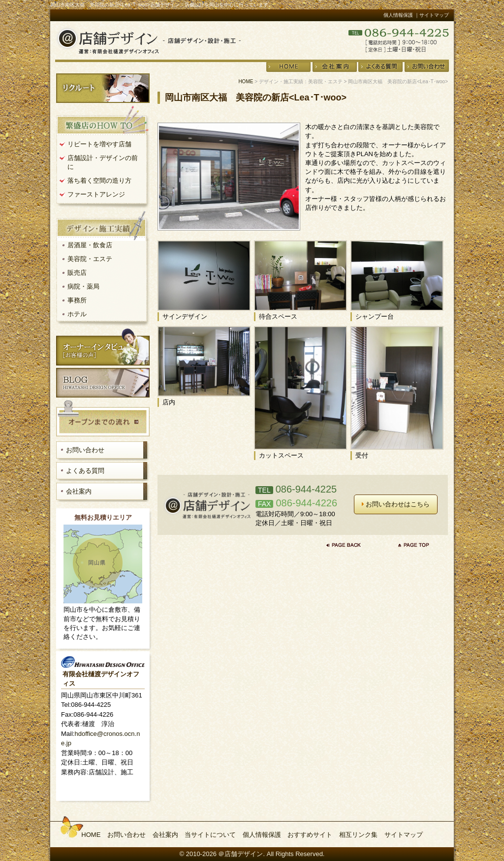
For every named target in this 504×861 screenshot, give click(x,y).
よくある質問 (85, 471)
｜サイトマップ (432, 15)
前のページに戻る (346, 545)
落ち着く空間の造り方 (99, 181)
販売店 (77, 273)
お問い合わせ (85, 450)
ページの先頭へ (414, 545)
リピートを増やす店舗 (99, 144)
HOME (246, 82)
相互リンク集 (358, 835)
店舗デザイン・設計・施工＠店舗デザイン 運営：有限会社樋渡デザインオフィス (148, 40)
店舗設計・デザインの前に (103, 162)
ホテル (77, 314)
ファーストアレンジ (96, 194)
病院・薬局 (83, 286)
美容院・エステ (90, 259)
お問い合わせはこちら (396, 504)
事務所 (77, 300)
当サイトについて (210, 835)
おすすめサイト (310, 835)
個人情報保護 (398, 15)
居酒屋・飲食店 (90, 245)
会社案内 (79, 491)
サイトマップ (404, 835)
